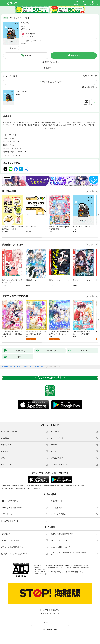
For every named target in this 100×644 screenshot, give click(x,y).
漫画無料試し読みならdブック (11, 367)
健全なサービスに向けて (61, 540)
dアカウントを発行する (50, 610)
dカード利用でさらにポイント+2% (31, 41)
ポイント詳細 (27, 36)
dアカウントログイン (10, 521)
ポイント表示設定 (59, 514)
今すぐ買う (76, 56)
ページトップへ (50, 623)
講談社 (12, 138)
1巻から (85, 87)
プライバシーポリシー (10, 540)
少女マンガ (15, 142)
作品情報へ (49, 68)
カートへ (28, 56)
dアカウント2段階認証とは (12, 547)
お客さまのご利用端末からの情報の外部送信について (72, 554)
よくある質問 (57, 508)
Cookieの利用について (61, 547)
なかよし (13, 145)
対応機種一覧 (57, 501)
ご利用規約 (6, 534)
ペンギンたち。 (17, 148)
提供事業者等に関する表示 (62, 534)
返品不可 (23, 43)
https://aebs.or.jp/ (41, 574)
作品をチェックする (52, 62)
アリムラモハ (26, 23)
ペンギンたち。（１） (25, 91)
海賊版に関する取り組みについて (15, 554)
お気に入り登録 (91, 76)
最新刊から (93, 87)
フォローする (32, 23)
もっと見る (91, 191)
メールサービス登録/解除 (12, 508)
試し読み (13, 48)
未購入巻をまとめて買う (52, 82)
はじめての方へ (9, 501)
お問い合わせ (7, 514)
